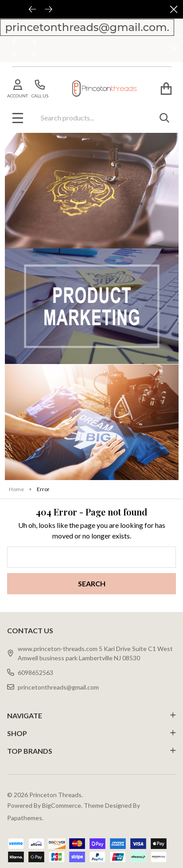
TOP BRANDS (91, 751)
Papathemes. (25, 818)
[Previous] (16, 43)
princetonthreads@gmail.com (53, 687)
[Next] (33, 43)
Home (16, 489)
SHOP (91, 733)
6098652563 (30, 672)
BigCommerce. (62, 805)
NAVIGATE (91, 715)
